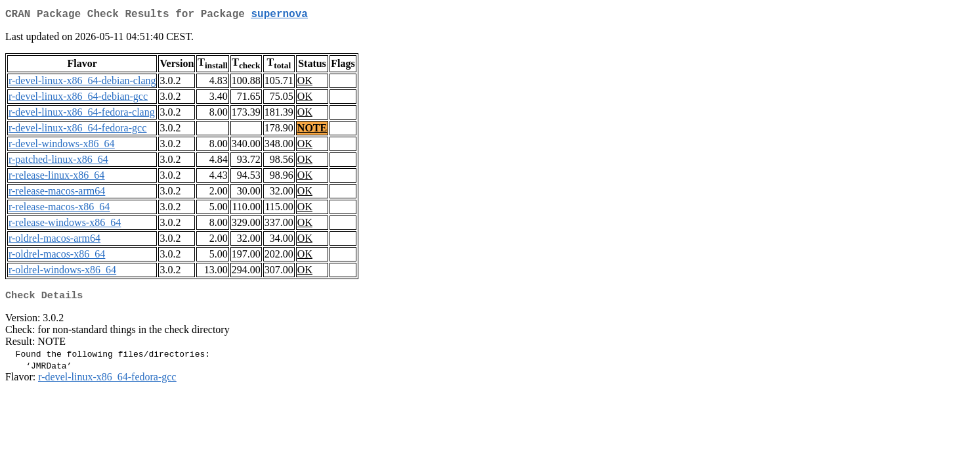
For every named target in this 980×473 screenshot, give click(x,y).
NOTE (312, 130)
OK (305, 83)
